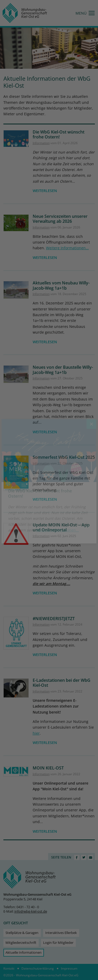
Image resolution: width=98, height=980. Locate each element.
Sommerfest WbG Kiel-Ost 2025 (64, 457)
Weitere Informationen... (67, 248)
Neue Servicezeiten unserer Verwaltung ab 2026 (60, 219)
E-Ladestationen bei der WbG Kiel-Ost (62, 683)
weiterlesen (45, 191)
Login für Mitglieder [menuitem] (58, 943)
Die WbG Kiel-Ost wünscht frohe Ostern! (59, 135)
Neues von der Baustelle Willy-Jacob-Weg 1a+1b (63, 370)
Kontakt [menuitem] (9, 968)
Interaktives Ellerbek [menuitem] (61, 933)
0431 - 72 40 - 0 (28, 907)
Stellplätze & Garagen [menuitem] (22, 933)
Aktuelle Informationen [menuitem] (24, 953)
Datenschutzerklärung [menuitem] (38, 968)
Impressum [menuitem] (69, 968)
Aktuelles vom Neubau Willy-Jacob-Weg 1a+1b (61, 285)
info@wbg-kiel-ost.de (31, 911)
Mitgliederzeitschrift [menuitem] (21, 943)
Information (41, 143)
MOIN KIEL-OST (48, 768)
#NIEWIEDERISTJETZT (54, 619)
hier (36, 733)
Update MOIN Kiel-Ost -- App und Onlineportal (61, 527)
